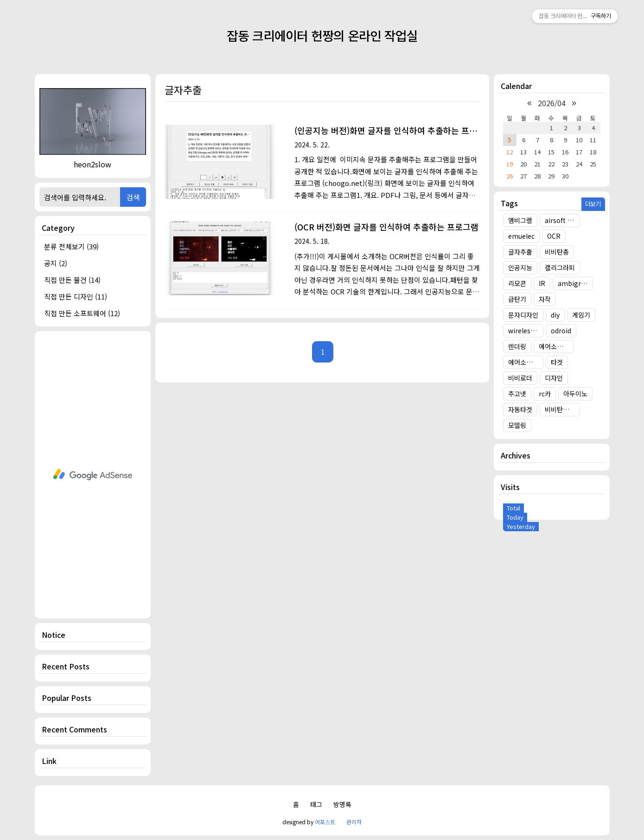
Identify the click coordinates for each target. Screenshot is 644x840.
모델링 (517, 425)
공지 (56, 263)
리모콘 (517, 283)
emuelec (521, 236)
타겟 (557, 362)
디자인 (554, 378)
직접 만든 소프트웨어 (82, 313)
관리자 (354, 822)
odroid (561, 331)
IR (542, 283)
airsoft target (562, 220)
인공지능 (520, 267)
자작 (545, 299)
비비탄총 (557, 252)
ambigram (574, 283)
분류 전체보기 (71, 246)
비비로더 (520, 378)
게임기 (581, 315)
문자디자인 (523, 315)
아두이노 (575, 394)
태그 (316, 804)
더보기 (593, 204)
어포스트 (325, 822)
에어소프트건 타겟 (556, 346)
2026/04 (552, 103)
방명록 (342, 804)
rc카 (545, 394)
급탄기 (517, 299)
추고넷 (517, 394)
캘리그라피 (560, 267)
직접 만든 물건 (72, 280)
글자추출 (520, 252)
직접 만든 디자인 (76, 296)
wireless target (526, 331)
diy (555, 315)
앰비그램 (520, 220)
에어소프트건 (526, 362)
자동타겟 (520, 409)
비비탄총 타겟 (562, 409)
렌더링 (517, 346)
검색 (133, 197)
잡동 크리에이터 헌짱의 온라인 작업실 (322, 35)
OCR (554, 236)
